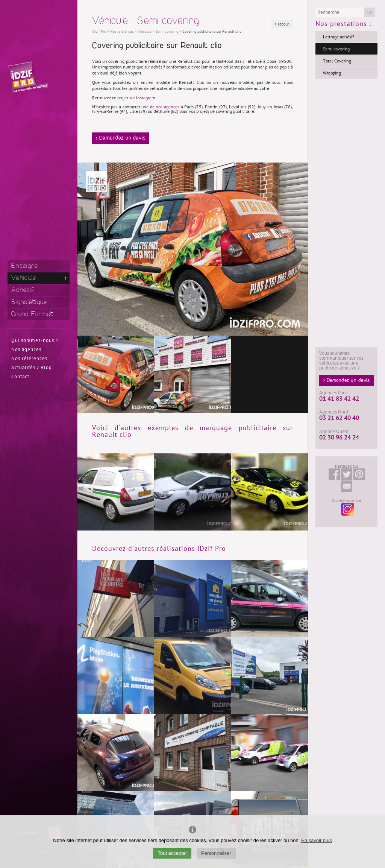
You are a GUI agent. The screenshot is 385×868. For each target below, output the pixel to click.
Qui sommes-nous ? (35, 341)
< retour (282, 24)
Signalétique (29, 302)
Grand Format (33, 314)
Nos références (29, 359)
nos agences (167, 107)
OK (370, 12)
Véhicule (24, 278)
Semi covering (336, 49)
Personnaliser (216, 853)
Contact (20, 377)
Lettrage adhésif (338, 37)
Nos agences (26, 350)
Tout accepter (172, 853)
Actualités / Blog (32, 368)
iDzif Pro (99, 32)
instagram (146, 98)
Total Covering (337, 61)
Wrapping (332, 73)
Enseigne (25, 266)
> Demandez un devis (121, 138)
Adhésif (23, 290)
